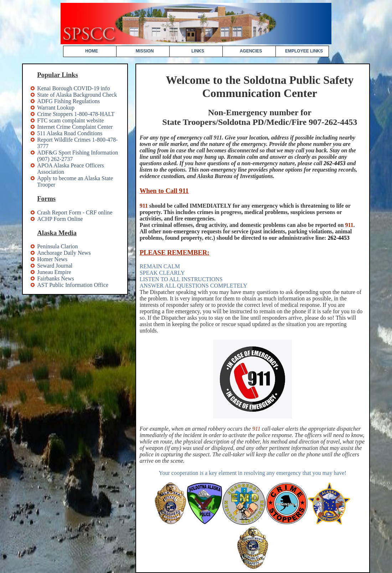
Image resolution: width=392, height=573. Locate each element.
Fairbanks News (56, 278)
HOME (92, 51)
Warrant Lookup (56, 108)
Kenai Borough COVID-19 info (73, 88)
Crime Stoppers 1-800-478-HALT (76, 114)
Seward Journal (55, 266)
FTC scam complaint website (70, 120)
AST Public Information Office (73, 285)
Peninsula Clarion (57, 246)
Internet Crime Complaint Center (75, 127)
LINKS (198, 51)
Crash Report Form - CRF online (75, 212)
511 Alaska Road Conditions (70, 133)
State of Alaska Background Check (77, 95)
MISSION (145, 51)
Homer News (52, 259)
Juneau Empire (54, 272)
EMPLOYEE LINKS (304, 51)
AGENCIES (251, 51)
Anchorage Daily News (64, 253)
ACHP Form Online (60, 219)
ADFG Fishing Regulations (68, 101)
